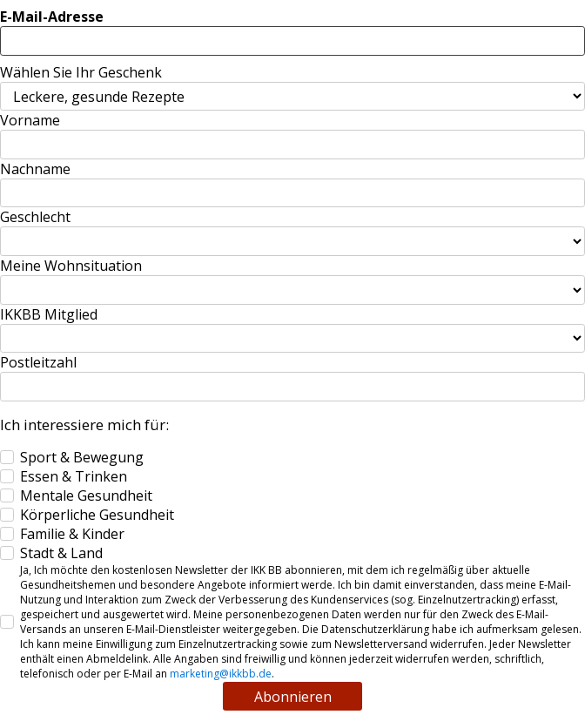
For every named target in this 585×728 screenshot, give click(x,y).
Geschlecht (35, 217)
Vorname (30, 120)
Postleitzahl (38, 362)
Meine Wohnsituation (71, 266)
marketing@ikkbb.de (221, 674)
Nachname (35, 169)
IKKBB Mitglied (49, 314)
